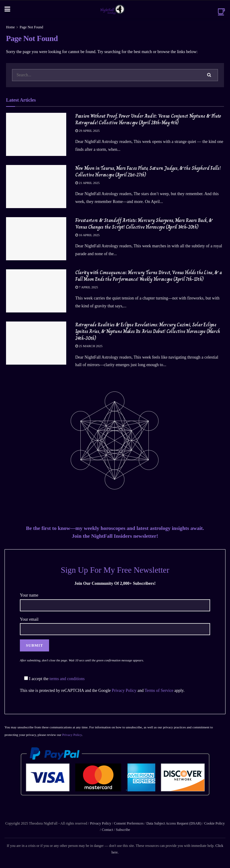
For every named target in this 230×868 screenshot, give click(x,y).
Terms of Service (159, 691)
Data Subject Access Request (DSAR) (174, 823)
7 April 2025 (87, 287)
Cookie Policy (214, 823)
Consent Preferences (129, 823)
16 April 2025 (87, 235)
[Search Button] (210, 75)
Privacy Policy (124, 691)
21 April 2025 (87, 183)
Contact (107, 830)
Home (10, 27)
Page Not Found (31, 27)
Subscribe (123, 830)
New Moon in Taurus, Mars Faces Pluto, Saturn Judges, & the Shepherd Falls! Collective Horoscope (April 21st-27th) (148, 171)
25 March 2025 (89, 346)
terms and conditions (67, 679)
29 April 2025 (87, 131)
